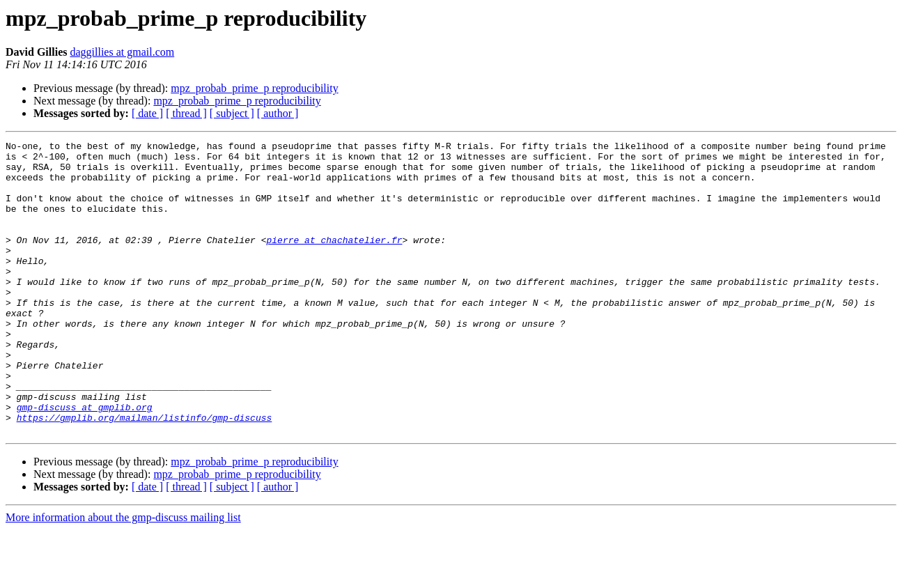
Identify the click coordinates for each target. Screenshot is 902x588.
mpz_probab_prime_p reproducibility (254, 88)
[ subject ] (232, 113)
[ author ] (278, 113)
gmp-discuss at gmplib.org (85, 461)
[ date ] (147, 113)
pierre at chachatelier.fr (334, 261)
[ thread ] (186, 113)
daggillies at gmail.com (122, 52)
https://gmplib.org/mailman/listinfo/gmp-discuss (145, 474)
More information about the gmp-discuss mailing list (123, 576)
